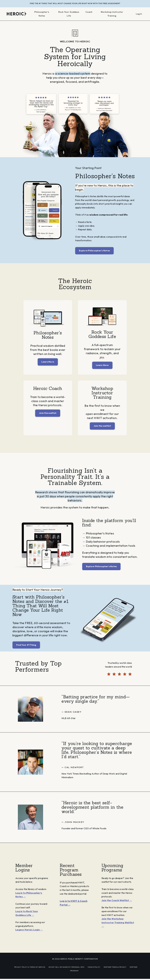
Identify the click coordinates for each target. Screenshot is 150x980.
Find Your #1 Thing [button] (26, 645)
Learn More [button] (48, 362)
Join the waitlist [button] (48, 413)
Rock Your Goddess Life (69, 14)
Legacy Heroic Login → (29, 930)
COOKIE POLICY (94, 967)
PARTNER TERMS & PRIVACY (115, 967)
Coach (89, 12)
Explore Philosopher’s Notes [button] (94, 251)
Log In (139, 14)
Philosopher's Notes (42, 14)
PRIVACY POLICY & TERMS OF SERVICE (30, 967)
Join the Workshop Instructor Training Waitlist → (118, 923)
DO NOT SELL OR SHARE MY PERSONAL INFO (67, 967)
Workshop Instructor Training (112, 14)
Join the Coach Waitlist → (117, 901)
